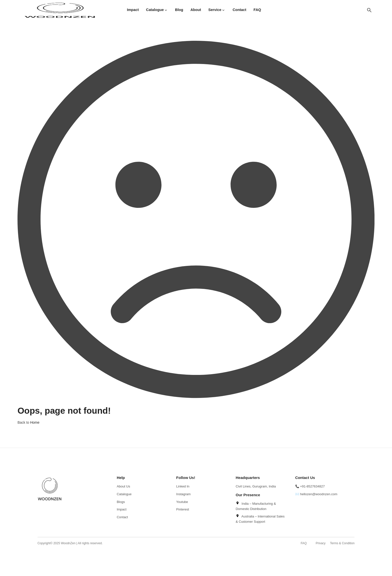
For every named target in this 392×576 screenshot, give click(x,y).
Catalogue (124, 494)
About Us (123, 486)
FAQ (304, 543)
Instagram (183, 494)
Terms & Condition (342, 543)
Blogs (121, 502)
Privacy (321, 543)
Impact (122, 509)
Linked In (183, 486)
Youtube (182, 502)
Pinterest (183, 509)
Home (35, 422)
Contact (122, 517)
